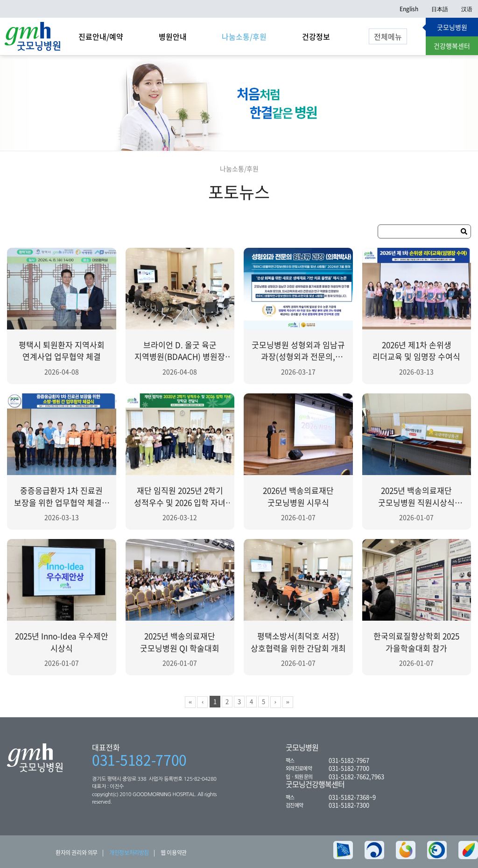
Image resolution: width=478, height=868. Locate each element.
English (409, 9)
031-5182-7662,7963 (356, 776)
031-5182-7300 (349, 805)
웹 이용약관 (174, 853)
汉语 (467, 9)
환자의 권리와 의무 (77, 853)
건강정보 (316, 36)
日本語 (440, 9)
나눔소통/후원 (244, 36)
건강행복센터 (452, 46)
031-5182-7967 (349, 760)
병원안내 (173, 36)
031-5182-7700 (139, 760)
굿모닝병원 (452, 27)
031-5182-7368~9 (352, 797)
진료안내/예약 (101, 36)
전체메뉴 (388, 36)
